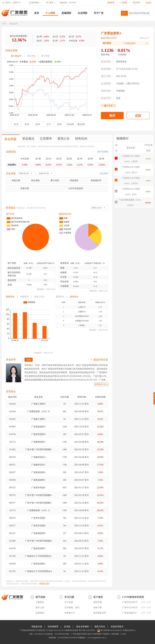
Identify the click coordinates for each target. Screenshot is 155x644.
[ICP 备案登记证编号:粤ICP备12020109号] (78, 630)
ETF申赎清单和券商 (133, 597)
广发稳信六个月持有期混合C (38, 556)
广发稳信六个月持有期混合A (38, 571)
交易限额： (107, 84)
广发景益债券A (38, 427)
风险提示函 (37, 627)
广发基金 (15, 13)
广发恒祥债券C (38, 548)
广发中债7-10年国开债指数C (39, 503)
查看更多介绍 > (101, 384)
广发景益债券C (38, 564)
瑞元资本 (136, 3)
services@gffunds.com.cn (97, 638)
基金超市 (14, 24)
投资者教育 (53, 627)
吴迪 (118, 98)
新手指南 (40, 597)
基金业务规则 (83, 627)
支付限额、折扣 (72, 608)
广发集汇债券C (38, 419)
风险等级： (107, 91)
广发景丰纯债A (38, 488)
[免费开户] (17, 3)
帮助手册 (98, 602)
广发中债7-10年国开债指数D (38, 541)
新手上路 (40, 608)
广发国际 (124, 3)
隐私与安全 (100, 627)
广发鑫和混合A (38, 457)
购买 (112, 116)
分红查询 (104, 173)
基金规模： (107, 69)
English (148, 3)
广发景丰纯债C (38, 518)
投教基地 (111, 3)
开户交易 (69, 602)
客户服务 (50, 3)
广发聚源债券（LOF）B (38, 411)
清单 (143, 602)
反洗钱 (67, 627)
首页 (37, 13)
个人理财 (50, 13)
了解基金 (40, 602)
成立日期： (107, 76)
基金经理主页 (101, 360)
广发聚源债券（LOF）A (39, 510)
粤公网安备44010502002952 (111, 630)
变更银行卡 (70, 613)
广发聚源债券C (38, 442)
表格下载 (98, 608)
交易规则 (40, 613)
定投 (138, 116)
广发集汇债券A (38, 404)
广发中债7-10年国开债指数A (38, 495)
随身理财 (35, 3)
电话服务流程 (100, 613)
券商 (149, 602)
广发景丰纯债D (38, 526)
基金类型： (107, 62)
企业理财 (83, 13)
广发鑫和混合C (38, 465)
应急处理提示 (117, 627)
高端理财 (66, 13)
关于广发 (99, 13)
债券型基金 (121, 62)
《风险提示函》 (44, 584)
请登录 (8, 3)
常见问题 (69, 597)
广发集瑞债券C (38, 480)
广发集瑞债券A (38, 472)
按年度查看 (103, 152)
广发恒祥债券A (38, 434)
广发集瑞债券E (39, 533)
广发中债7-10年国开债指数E (38, 450)
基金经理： (107, 98)
